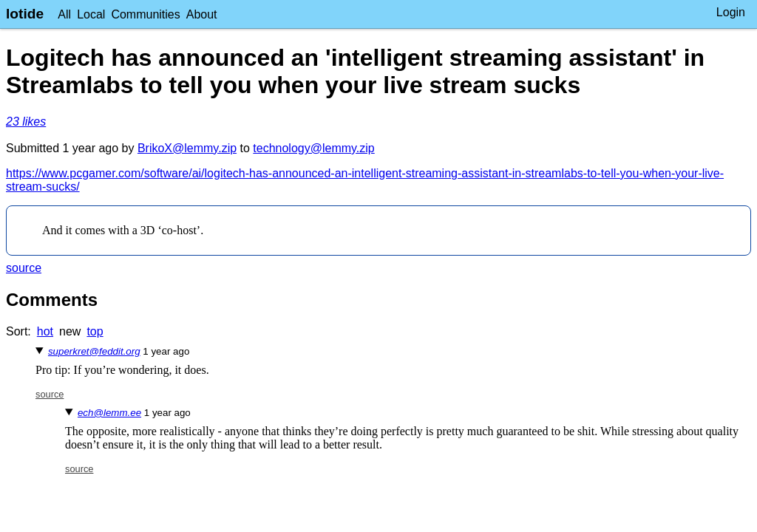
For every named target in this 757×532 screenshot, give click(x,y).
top (95, 331)
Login (731, 12)
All (64, 14)
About (202, 14)
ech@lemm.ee (109, 413)
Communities (145, 14)
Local (91, 14)
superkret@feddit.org (94, 351)
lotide (25, 14)
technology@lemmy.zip (313, 148)
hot (45, 331)
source (24, 268)
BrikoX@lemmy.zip (187, 148)
